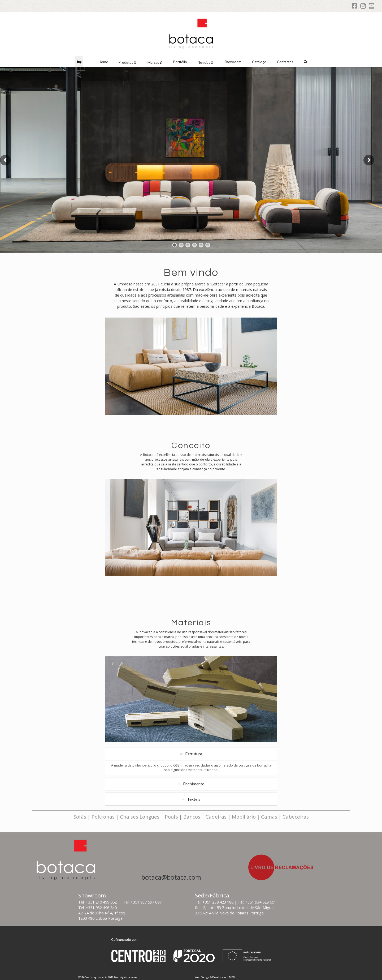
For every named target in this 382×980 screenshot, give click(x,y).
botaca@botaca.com (171, 877)
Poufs (171, 817)
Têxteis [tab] (194, 806)
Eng (79, 62)
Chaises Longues (140, 817)
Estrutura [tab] (194, 761)
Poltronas (103, 817)
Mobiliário (244, 817)
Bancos (192, 817)
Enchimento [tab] (194, 791)
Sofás (80, 817)
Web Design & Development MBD (215, 977)
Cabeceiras (296, 817)
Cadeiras (216, 817)
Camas (269, 817)
